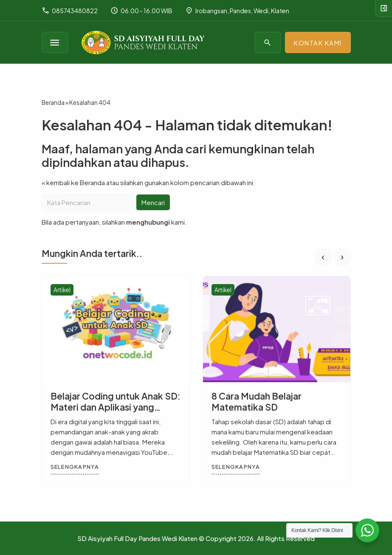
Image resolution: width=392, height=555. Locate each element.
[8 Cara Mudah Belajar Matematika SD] (277, 329)
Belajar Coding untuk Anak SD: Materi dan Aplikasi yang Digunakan (116, 407)
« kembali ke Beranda (73, 182)
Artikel (62, 290)
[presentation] (323, 257)
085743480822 (70, 11)
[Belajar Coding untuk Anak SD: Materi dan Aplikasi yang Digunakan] (116, 329)
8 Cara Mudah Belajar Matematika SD (257, 401)
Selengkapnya (75, 467)
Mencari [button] (153, 202)
